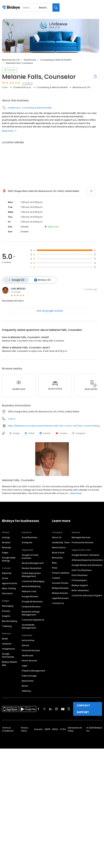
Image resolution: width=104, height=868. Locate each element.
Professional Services (83, 542)
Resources (57, 558)
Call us (11, 419)
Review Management (33, 563)
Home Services (29, 661)
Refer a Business (80, 590)
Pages (5, 553)
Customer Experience (33, 620)
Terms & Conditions (8, 729)
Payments (7, 593)
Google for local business (30, 556)
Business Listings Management (31, 613)
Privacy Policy (25, 729)
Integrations (8, 649)
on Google (16, 292)
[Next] (95, 385)
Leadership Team (61, 542)
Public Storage (29, 676)
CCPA (63, 729)
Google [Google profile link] (15, 433)
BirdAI (5, 639)
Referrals (7, 548)
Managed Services (81, 537)
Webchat (7, 573)
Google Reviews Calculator (86, 555)
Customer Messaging (33, 581)
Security (38, 729)
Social (5, 578)
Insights (6, 616)
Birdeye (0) (42, 280)
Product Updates (61, 573)
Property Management (34, 671)
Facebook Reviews (31, 607)
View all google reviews (50, 311)
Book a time (58, 553)
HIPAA (55, 729)
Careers (56, 578)
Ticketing (7, 626)
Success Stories (60, 583)
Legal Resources (60, 598)
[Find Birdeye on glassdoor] (69, 709)
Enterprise (27, 542)
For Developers (79, 580)
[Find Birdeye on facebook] (38, 709)
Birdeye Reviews (60, 588)
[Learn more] (52, 459)
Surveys (6, 611)
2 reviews (28, 83)
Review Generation (32, 568)
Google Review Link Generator (87, 565)
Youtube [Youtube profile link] (61, 433)
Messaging (8, 606)
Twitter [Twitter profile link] (30, 433)
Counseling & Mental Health (56, 60)
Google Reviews (30, 596)
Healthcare (30, 60)
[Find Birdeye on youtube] (63, 709)
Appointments (10, 583)
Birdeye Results (60, 593)
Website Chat (29, 591)
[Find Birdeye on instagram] (56, 709)
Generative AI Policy (75, 729)
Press (55, 568)
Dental (25, 645)
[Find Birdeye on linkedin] (50, 709)
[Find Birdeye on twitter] (44, 709)
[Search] (56, 8)
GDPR (47, 729)
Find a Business (80, 575)
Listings (6, 537)
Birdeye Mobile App (9, 663)
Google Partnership (8, 655)
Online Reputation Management (31, 575)
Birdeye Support (80, 585)
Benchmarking (9, 621)
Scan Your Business (82, 570)
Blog (54, 563)
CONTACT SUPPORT (83, 709)
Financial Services (31, 650)
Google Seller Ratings (9, 559)
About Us (57, 537)
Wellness (27, 691)
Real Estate (28, 681)
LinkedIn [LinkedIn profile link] (45, 433)
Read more (9, 131)
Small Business (30, 537)
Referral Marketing (31, 586)
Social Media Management (29, 626)
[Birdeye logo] (12, 8)
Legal (24, 666)
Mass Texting (9, 588)
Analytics (7, 644)
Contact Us (58, 603)
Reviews (6, 542)
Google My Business (32, 602)
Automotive (28, 640)
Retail (25, 686)
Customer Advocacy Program (87, 595)
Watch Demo (59, 548)
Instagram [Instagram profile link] (79, 433)
